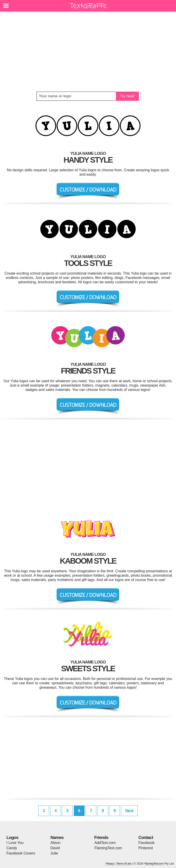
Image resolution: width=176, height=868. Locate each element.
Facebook (146, 843)
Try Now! (127, 96)
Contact (146, 837)
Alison (55, 843)
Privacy (110, 864)
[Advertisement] (88, 52)
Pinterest (146, 848)
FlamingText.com (108, 848)
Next (129, 811)
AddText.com (105, 843)
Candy (12, 848)
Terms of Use (124, 864)
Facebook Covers (21, 853)
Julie (54, 853)
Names (57, 837)
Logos (12, 837)
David (55, 848)
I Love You (15, 843)
